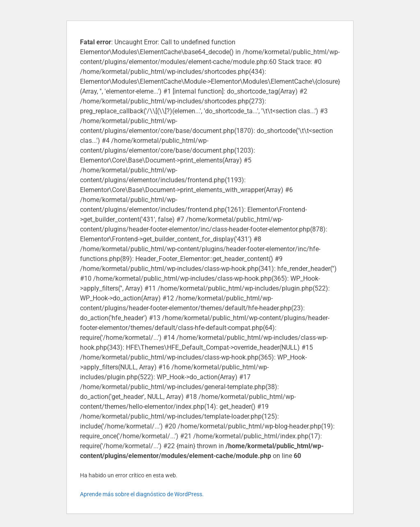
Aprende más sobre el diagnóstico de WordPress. (142, 494)
